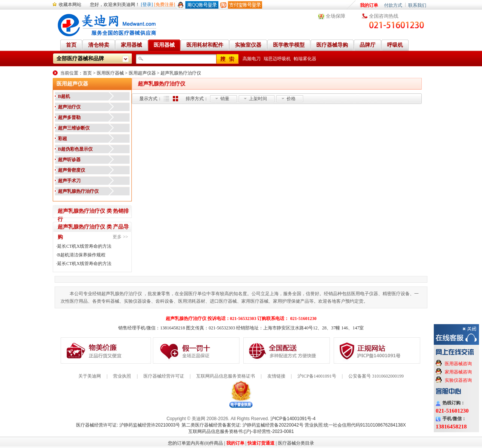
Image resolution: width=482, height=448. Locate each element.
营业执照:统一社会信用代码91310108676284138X (355, 425)
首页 (87, 73)
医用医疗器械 (110, 73)
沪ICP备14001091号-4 (293, 419)
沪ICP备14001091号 (317, 376)
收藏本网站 (70, 5)
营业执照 (122, 376)
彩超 (63, 139)
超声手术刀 (69, 181)
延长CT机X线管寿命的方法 (84, 246)
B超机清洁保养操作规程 (81, 255)
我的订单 (369, 5)
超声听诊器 (69, 160)
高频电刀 (252, 59)
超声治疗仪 (69, 107)
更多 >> (120, 237)
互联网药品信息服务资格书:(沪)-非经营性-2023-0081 (241, 431)
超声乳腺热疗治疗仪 (181, 73)
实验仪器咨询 (458, 380)
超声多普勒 (69, 117)
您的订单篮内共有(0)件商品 (195, 443)
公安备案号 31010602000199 (376, 376)
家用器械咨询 (458, 372)
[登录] (147, 5)
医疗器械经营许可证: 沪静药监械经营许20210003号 (128, 425)
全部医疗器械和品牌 (80, 59)
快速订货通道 (261, 443)
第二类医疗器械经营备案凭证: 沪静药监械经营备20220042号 (243, 425)
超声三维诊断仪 (74, 128)
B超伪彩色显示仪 (75, 149)
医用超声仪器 (142, 73)
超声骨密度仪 (72, 170)
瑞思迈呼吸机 (277, 59)
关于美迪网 (90, 376)
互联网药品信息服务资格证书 (226, 376)
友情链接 (276, 376)
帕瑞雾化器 (305, 59)
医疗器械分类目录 (296, 443)
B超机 (64, 96)
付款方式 (393, 5)
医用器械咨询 (458, 364)
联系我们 (417, 5)
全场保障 (336, 16)
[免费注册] (165, 5)
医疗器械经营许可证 (164, 376)
